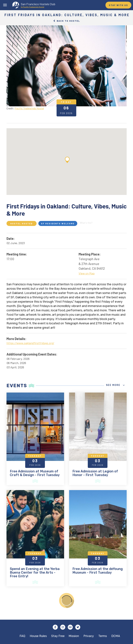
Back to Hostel (67, 21)
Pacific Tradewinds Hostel (29, 108)
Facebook (55, 627)
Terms (103, 636)
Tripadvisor (70, 627)
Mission (74, 636)
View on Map (87, 273)
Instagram (63, 627)
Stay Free (58, 636)
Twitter (78, 627)
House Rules (38, 636)
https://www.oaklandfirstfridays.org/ (30, 343)
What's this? (86, 223)
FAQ (22, 636)
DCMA (116, 636)
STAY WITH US (118, 5)
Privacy (89, 636)
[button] (67, 160)
